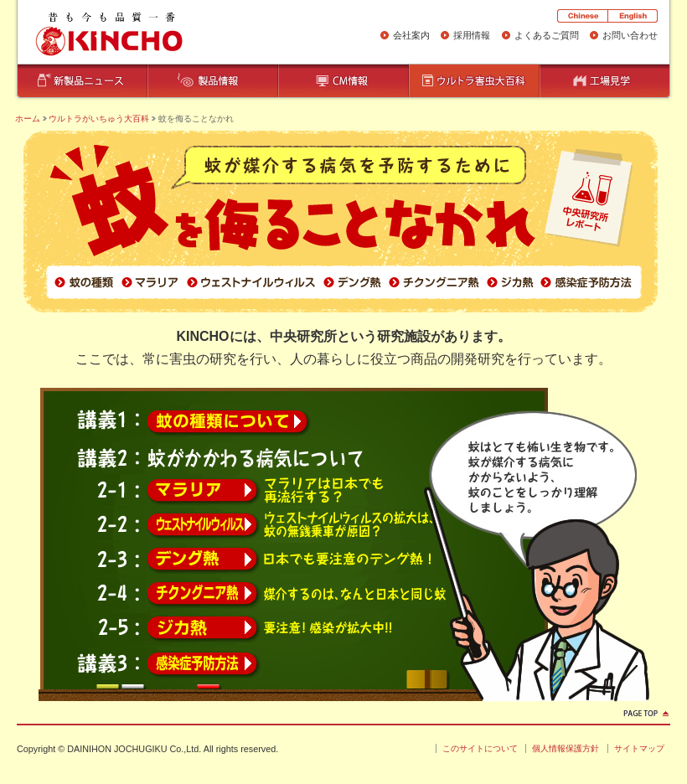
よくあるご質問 (547, 35)
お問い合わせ (630, 35)
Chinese (582, 16)
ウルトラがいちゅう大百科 (99, 119)
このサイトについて (480, 748)
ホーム (28, 119)
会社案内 (411, 35)
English (633, 16)
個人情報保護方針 (566, 748)
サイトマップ (639, 748)
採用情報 (472, 35)
